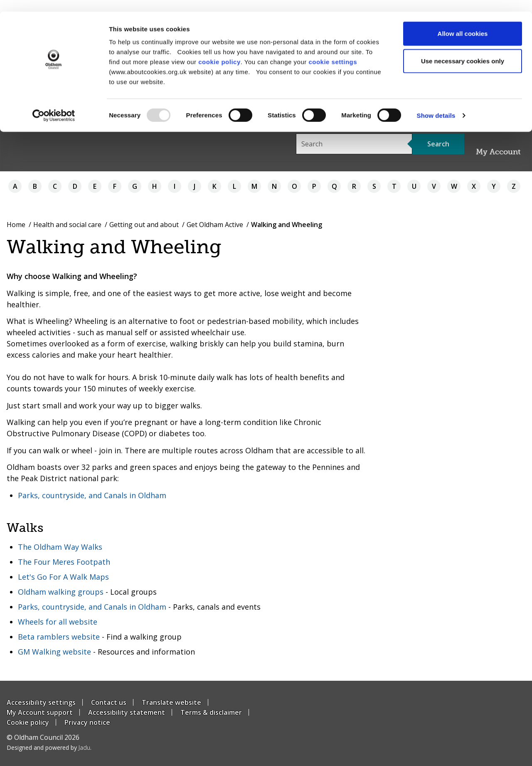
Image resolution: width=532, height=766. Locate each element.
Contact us (109, 702)
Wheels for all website (58, 622)
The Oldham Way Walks (60, 547)
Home (16, 225)
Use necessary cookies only (463, 49)
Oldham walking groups (61, 592)
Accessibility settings (41, 702)
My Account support (40, 712)
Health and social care (67, 225)
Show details (436, 104)
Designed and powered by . (49, 747)
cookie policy (219, 50)
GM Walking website (54, 652)
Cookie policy (28, 722)
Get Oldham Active (215, 225)
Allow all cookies (463, 22)
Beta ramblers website (59, 637)
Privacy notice (87, 722)
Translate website (171, 702)
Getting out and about (144, 225)
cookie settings (333, 50)
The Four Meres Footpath (64, 562)
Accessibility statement (127, 712)
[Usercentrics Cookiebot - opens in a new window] (54, 104)
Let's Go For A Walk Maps (63, 577)
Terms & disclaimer (211, 712)
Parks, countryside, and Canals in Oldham (92, 495)
